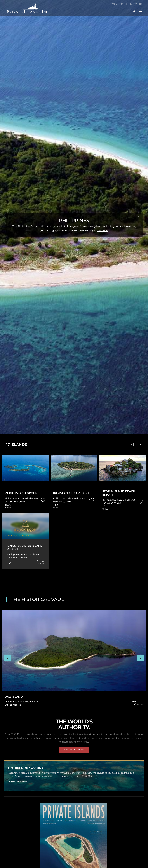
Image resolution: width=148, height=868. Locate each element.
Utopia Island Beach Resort (118, 493)
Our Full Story (74, 750)
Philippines (11, 498)
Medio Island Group (21, 493)
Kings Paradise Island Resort (25, 547)
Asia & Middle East (28, 498)
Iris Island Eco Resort (71, 493)
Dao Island (14, 697)
